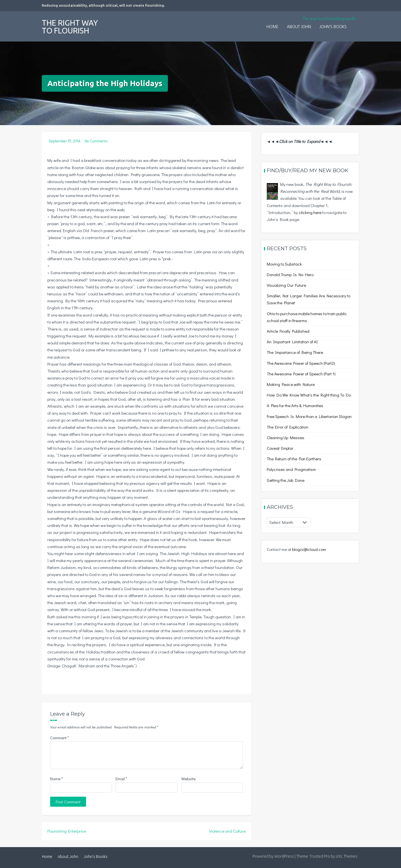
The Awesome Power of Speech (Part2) (301, 363)
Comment (59, 738)
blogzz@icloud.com (309, 549)
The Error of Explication (288, 427)
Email (121, 779)
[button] (355, 23)
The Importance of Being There (295, 352)
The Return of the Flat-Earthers (294, 459)
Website (188, 779)
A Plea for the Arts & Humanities (295, 405)
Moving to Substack (284, 264)
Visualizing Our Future (286, 285)
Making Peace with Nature (291, 384)
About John (299, 27)
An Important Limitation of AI (292, 342)
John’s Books (333, 27)
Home (272, 27)
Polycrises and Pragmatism (291, 469)
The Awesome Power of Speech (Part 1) (301, 374)
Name (56, 779)
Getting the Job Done (286, 480)
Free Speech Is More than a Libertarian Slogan (309, 416)
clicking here (310, 212)
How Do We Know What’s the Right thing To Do (309, 395)
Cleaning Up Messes (286, 437)
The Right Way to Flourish (70, 27)
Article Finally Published (288, 331)
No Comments (96, 141)
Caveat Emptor (280, 448)
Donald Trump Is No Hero (290, 274)
